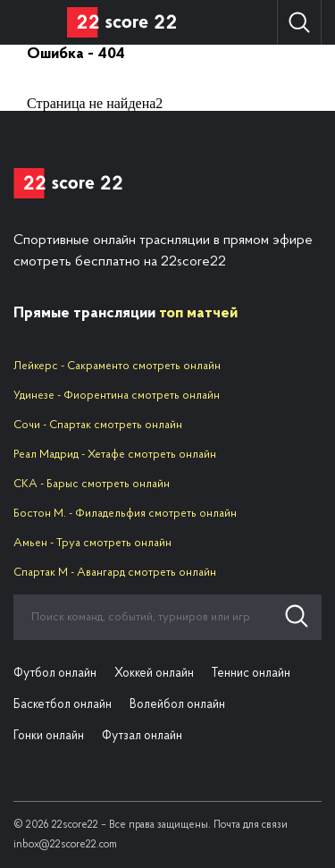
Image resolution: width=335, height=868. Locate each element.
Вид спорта (33, 22)
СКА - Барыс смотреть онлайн (92, 484)
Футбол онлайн (55, 674)
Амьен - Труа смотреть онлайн (92, 543)
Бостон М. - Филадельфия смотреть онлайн (125, 514)
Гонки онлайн (49, 736)
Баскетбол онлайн (63, 705)
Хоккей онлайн (154, 674)
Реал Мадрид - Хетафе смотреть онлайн (115, 455)
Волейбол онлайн (177, 705)
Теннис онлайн (251, 674)
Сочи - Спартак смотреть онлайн (98, 425)
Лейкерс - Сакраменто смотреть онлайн (117, 366)
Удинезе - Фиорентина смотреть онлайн (117, 396)
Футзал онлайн (142, 736)
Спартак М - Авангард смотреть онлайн (115, 573)
